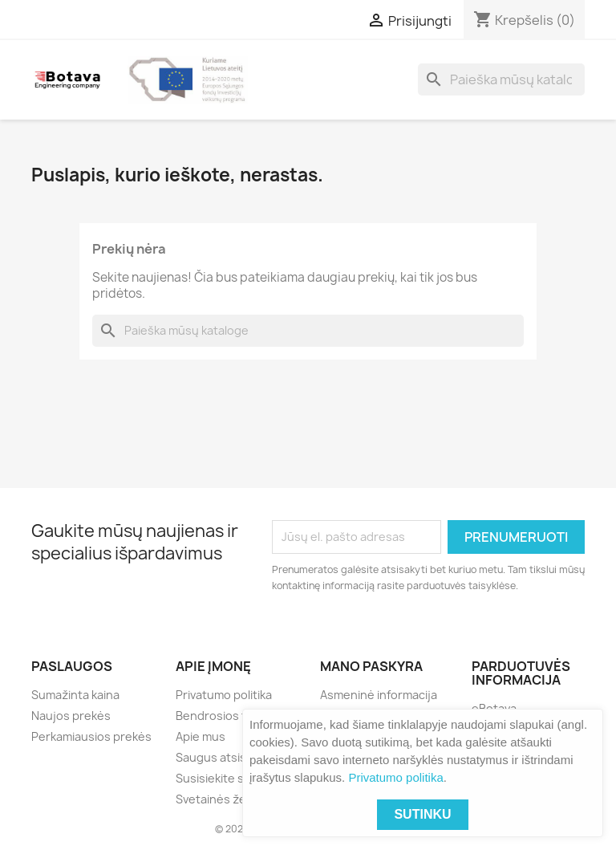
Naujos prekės (71, 716)
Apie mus (201, 736)
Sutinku (422, 814)
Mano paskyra (371, 666)
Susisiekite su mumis (232, 778)
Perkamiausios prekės (91, 736)
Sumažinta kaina (75, 695)
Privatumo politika (395, 777)
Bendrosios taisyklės (233, 716)
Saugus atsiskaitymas (235, 757)
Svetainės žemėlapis (232, 799)
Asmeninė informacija (379, 695)
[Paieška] (501, 79)
